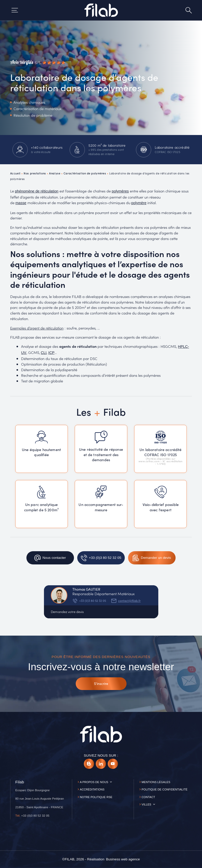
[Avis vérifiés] (38, 63)
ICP (51, 353)
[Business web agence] (123, 859)
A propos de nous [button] (94, 782)
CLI (44, 353)
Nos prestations (35, 173)
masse (21, 203)
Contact (148, 797)
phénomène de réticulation (37, 191)
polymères (120, 191)
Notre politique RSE (96, 797)
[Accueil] (101, 10)
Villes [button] (146, 804)
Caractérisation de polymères (85, 173)
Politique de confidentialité (165, 789)
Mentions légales (156, 782)
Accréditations (92, 789)
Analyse (55, 173)
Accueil (15, 173)
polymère (139, 203)
